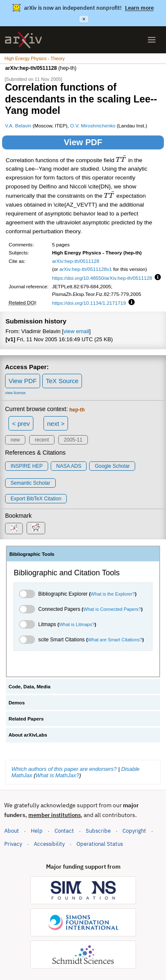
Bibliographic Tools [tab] (32, 554)
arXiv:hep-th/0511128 (76, 261)
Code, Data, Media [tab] (29, 687)
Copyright (134, 831)
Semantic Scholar (30, 483)
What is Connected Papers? (112, 609)
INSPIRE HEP (27, 466)
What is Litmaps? (77, 624)
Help (37, 831)
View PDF (83, 142)
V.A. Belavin (18, 126)
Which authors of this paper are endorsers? (64, 769)
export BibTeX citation (36, 499)
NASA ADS (69, 466)
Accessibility (49, 844)
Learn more (139, 8)
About (12, 831)
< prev (21, 424)
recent (42, 440)
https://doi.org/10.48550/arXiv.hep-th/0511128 (102, 278)
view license (15, 393)
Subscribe (98, 831)
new (15, 440)
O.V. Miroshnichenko (93, 126)
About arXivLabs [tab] (28, 735)
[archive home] (23, 40)
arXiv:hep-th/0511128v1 (86, 269)
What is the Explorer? (113, 594)
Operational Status (100, 843)
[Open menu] (152, 40)
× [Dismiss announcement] (84, 19)
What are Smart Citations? (115, 640)
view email (76, 331)
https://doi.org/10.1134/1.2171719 (89, 303)
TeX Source (62, 381)
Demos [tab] (16, 703)
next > (56, 424)
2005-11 (73, 440)
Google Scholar (112, 466)
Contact (64, 831)
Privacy (13, 844)
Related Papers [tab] (26, 719)
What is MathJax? (57, 775)
